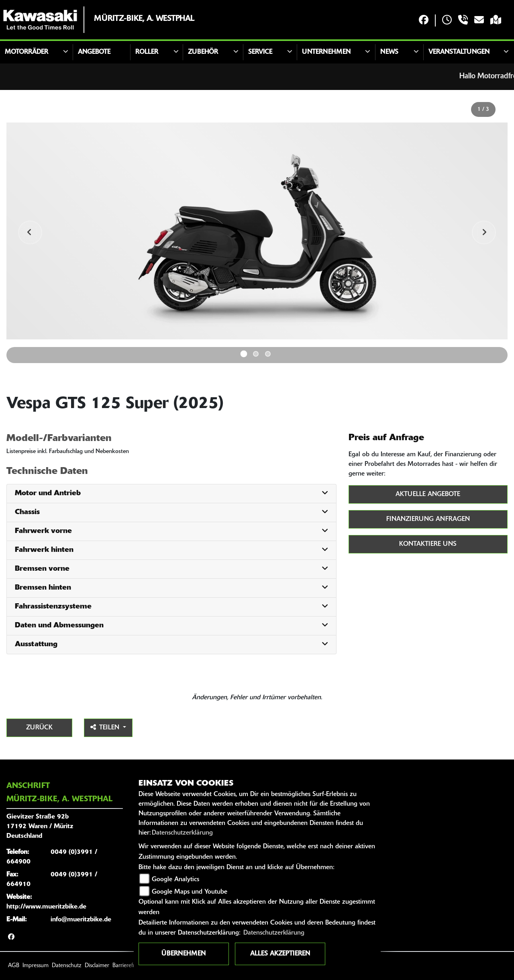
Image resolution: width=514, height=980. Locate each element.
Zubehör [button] (203, 52)
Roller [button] (147, 52)
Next (483, 233)
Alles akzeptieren (280, 954)
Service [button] (260, 52)
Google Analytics (175, 880)
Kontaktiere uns (428, 544)
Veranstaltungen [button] (459, 52)
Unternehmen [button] (326, 52)
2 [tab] (256, 354)
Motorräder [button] (27, 52)
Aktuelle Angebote (428, 494)
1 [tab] (244, 354)
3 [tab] (268, 354)
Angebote (94, 52)
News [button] (389, 52)
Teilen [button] (106, 727)
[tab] (171, 494)
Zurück (39, 728)
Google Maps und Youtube (190, 892)
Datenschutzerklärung (182, 833)
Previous (31, 233)
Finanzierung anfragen (428, 519)
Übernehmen (184, 954)
